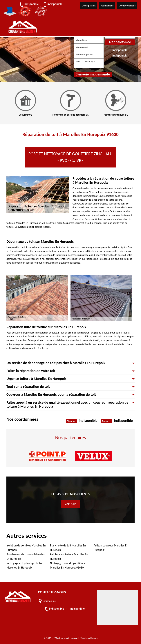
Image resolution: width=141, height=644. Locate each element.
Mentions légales (89, 638)
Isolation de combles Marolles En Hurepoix (26, 548)
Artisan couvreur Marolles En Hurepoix (111, 548)
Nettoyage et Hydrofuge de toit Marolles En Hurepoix (25, 565)
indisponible (32, 4)
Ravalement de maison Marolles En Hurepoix (26, 556)
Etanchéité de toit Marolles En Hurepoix (68, 548)
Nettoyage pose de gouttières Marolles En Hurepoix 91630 (67, 565)
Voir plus (70, 504)
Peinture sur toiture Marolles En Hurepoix (69, 556)
